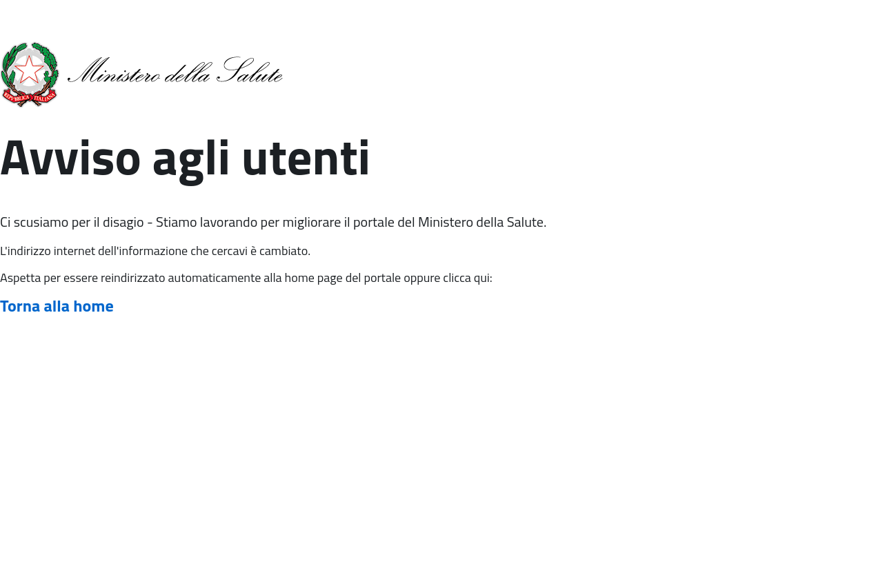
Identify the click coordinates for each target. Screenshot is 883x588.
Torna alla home (57, 305)
